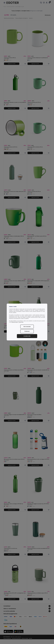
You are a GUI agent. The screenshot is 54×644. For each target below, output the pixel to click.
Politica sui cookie (15, 322)
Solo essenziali (27, 327)
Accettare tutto (27, 336)
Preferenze (27, 331)
